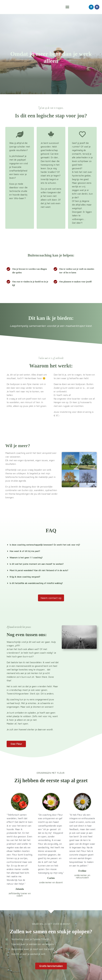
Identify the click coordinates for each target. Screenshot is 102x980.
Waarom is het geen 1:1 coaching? (27, 558)
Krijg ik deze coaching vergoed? (26, 577)
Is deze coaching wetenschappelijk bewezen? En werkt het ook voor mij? (47, 545)
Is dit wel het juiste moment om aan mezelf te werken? (38, 564)
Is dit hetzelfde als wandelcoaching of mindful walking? (38, 583)
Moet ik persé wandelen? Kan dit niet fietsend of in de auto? (41, 570)
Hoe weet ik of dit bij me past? (25, 551)
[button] (67, 7)
